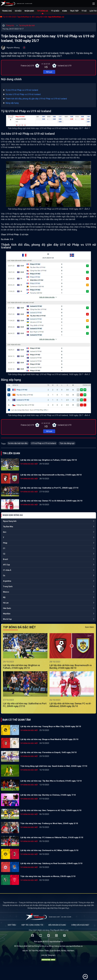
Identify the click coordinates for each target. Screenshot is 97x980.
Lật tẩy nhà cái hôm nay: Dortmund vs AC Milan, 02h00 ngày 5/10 (49, 850)
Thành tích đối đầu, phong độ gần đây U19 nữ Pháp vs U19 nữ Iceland (36, 99)
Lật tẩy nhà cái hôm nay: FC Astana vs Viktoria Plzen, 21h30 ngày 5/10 (52, 837)
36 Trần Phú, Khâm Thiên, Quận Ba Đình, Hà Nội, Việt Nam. (52, 951)
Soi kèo (18, 11)
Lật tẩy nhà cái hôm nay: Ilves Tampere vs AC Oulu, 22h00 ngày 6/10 (51, 810)
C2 (4, 554)
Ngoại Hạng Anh (10, 521)
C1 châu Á (7, 570)
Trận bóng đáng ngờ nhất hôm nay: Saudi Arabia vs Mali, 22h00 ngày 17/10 (54, 766)
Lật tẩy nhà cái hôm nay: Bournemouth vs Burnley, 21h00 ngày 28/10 (51, 475)
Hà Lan (6, 603)
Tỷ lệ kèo (55, 11)
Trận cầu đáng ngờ (67, 443)
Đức (5, 532)
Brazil (5, 559)
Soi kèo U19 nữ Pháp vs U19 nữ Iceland (23, 94)
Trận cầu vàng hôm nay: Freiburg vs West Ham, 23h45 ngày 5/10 (49, 823)
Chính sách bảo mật (80, 925)
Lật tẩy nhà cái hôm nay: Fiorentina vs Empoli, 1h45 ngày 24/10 (48, 752)
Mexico (6, 592)
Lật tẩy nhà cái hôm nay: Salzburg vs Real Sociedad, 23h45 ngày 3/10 (51, 863)
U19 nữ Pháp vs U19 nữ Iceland (44, 443)
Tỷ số (84, 11)
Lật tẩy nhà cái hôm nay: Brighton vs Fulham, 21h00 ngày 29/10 (49, 460)
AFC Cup (6, 565)
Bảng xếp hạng (12, 103)
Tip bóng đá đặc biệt (27, 25)
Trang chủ (7, 11)
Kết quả (49, 72)
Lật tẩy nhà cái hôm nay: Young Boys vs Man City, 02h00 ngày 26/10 (51, 726)
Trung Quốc (8, 586)
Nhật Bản (7, 614)
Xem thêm (89, 627)
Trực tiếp (74, 11)
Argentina (7, 581)
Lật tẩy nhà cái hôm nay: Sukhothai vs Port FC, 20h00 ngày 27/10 (49, 488)
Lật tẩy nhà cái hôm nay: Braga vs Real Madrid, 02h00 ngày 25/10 (49, 739)
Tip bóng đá (43, 11)
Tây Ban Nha (8, 527)
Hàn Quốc (7, 608)
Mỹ (4, 597)
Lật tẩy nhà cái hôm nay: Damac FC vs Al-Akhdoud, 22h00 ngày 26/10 (51, 501)
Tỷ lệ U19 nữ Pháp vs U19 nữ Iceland (22, 90)
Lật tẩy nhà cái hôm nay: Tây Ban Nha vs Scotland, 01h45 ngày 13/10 (51, 781)
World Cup (7, 619)
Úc (4, 576)
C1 (4, 548)
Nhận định (29, 11)
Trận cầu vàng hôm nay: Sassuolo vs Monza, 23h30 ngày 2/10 (48, 876)
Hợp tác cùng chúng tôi (32, 925)
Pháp (5, 543)
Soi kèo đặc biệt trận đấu (18, 443)
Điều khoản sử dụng (57, 925)
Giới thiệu (12, 925)
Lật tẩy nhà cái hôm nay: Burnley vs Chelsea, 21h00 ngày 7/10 (48, 795)
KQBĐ (65, 11)
